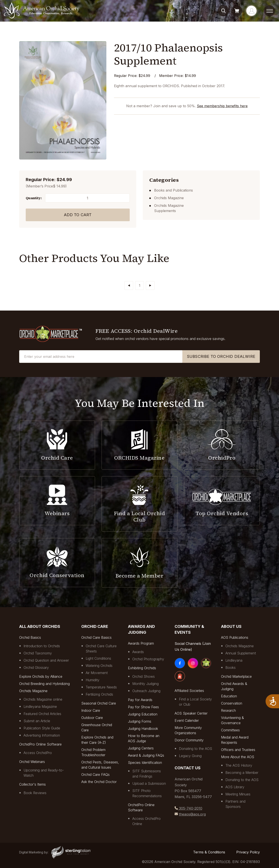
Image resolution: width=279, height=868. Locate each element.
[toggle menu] (270, 11)
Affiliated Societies (189, 691)
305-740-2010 (190, 808)
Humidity (93, 680)
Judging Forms (140, 721)
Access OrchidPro (38, 753)
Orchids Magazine (169, 198)
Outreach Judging (146, 691)
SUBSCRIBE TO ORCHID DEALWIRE (221, 356)
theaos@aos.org (192, 814)
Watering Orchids (99, 666)
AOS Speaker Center (191, 713)
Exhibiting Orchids (142, 668)
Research (228, 710)
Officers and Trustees (238, 750)
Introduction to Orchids (42, 646)
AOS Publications (235, 637)
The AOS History (239, 765)
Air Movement (97, 673)
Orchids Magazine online (43, 699)
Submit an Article (37, 721)
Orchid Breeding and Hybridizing (44, 684)
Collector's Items (32, 784)
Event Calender (187, 720)
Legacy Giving (190, 756)
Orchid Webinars (32, 762)
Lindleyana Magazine (40, 707)
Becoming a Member (242, 773)
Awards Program (141, 643)
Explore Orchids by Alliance (41, 676)
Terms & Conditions (209, 852)
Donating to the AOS (196, 749)
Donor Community (189, 740)
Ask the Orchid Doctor (99, 782)
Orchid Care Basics (96, 637)
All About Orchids (40, 626)
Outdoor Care (92, 718)
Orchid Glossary (36, 668)
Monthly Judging (145, 684)
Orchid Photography (148, 659)
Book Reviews (35, 793)
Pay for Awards (140, 700)
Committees (230, 730)
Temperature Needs (101, 687)
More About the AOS (238, 757)
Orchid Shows (144, 676)
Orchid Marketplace (236, 676)
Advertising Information (42, 735)
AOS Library (235, 787)
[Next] (150, 285)
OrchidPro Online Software (40, 744)
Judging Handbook (143, 729)
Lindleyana (234, 660)
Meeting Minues (238, 794)
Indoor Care (91, 710)
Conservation (232, 703)
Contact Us (188, 768)
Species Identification (145, 763)
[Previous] (129, 285)
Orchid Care (95, 626)
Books (231, 668)
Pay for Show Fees (143, 707)
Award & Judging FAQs (146, 755)
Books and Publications (174, 190)
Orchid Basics (30, 637)
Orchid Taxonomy (38, 653)
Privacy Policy (248, 852)
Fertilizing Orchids (99, 694)
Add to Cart (78, 215)
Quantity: (34, 198)
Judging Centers (141, 748)
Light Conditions (98, 658)
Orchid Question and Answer (46, 660)
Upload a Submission (149, 783)
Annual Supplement (241, 653)
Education (229, 696)
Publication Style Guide (42, 728)
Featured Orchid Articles (42, 714)
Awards (138, 652)
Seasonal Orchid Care (99, 703)
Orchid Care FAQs (95, 775)
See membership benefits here (222, 106)
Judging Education (143, 714)
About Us (231, 626)
